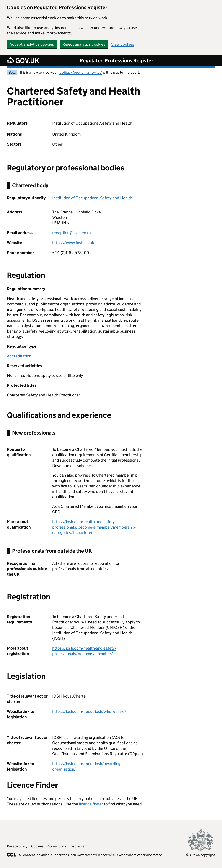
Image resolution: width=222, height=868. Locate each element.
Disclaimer (78, 846)
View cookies (123, 44)
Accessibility (57, 846)
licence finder (91, 804)
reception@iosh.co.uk (72, 233)
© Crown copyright (201, 855)
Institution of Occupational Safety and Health (92, 198)
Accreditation (19, 356)
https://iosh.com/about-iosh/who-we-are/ (89, 711)
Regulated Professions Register (116, 61)
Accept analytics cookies (32, 44)
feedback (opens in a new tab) (80, 72)
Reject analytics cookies (84, 44)
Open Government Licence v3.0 (92, 855)
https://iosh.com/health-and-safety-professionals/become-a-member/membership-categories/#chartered (94, 527)
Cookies (37, 846)
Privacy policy (17, 846)
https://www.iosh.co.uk (73, 243)
